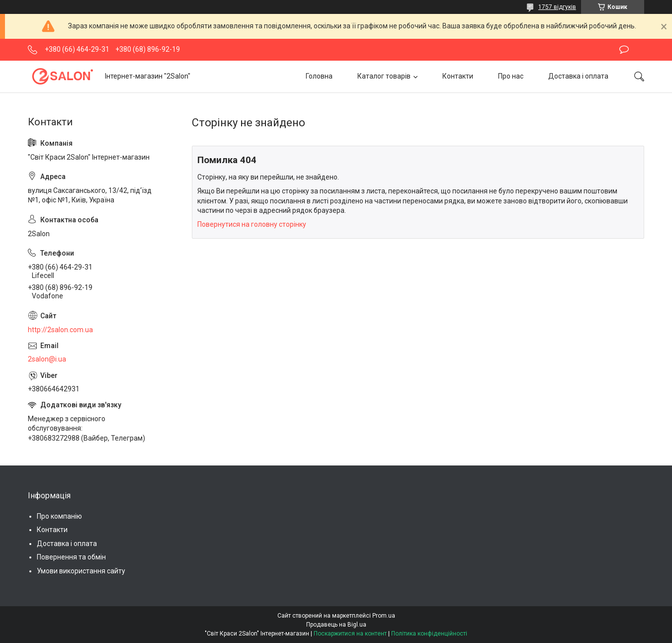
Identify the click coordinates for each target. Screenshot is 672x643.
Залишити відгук (624, 50)
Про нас (511, 76)
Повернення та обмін (71, 557)
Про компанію (59, 516)
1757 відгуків (557, 7)
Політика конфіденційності (429, 634)
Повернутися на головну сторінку (252, 224)
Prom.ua (384, 616)
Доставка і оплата (578, 76)
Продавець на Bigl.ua (336, 625)
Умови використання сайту (81, 571)
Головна (319, 76)
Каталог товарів (384, 76)
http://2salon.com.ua (60, 330)
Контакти (458, 76)
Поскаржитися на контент (350, 634)
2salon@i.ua (47, 359)
